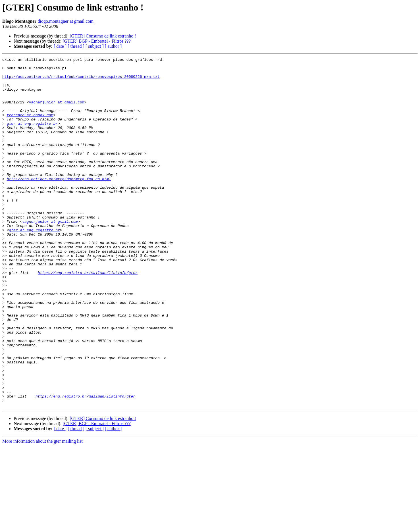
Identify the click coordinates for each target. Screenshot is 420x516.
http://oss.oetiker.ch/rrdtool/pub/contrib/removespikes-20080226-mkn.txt (81, 81)
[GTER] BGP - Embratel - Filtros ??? (96, 41)
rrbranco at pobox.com (30, 127)
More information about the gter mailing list (42, 511)
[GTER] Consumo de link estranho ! (103, 36)
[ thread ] (76, 46)
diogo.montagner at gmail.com (65, 21)
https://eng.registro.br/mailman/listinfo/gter (88, 316)
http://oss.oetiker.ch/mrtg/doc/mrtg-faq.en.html (59, 203)
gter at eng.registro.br (32, 137)
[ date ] (60, 46)
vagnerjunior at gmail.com (57, 111)
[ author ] (113, 46)
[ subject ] (95, 46)
